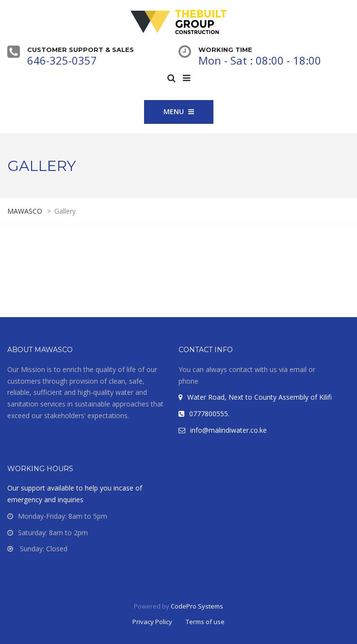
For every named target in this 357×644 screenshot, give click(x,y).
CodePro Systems (197, 606)
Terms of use (205, 622)
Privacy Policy (152, 622)
